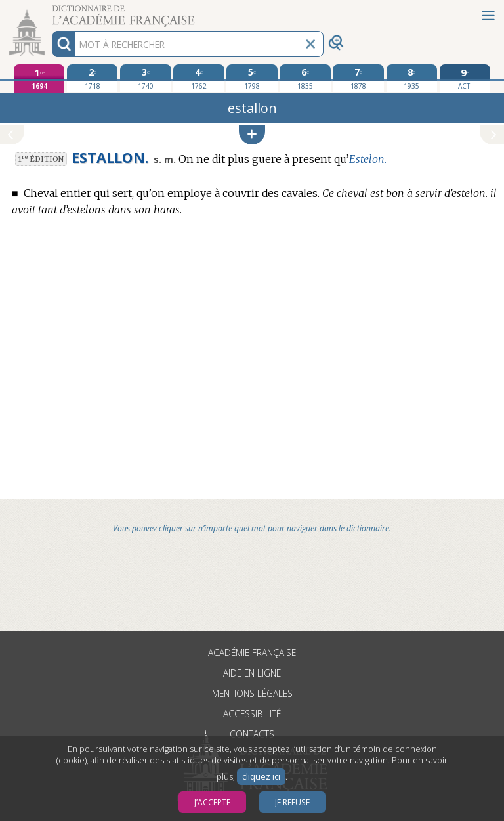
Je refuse (292, 802)
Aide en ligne (252, 673)
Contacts (252, 734)
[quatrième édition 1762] (199, 78)
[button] (252, 135)
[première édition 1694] (39, 78)
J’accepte (212, 802)
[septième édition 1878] (358, 78)
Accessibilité (252, 714)
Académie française (252, 653)
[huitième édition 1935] (412, 78)
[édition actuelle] (465, 78)
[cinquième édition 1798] (252, 78)
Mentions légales (252, 693)
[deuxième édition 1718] (92, 78)
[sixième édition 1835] (305, 78)
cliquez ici (261, 777)
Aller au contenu (51, 11)
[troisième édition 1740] (145, 78)
